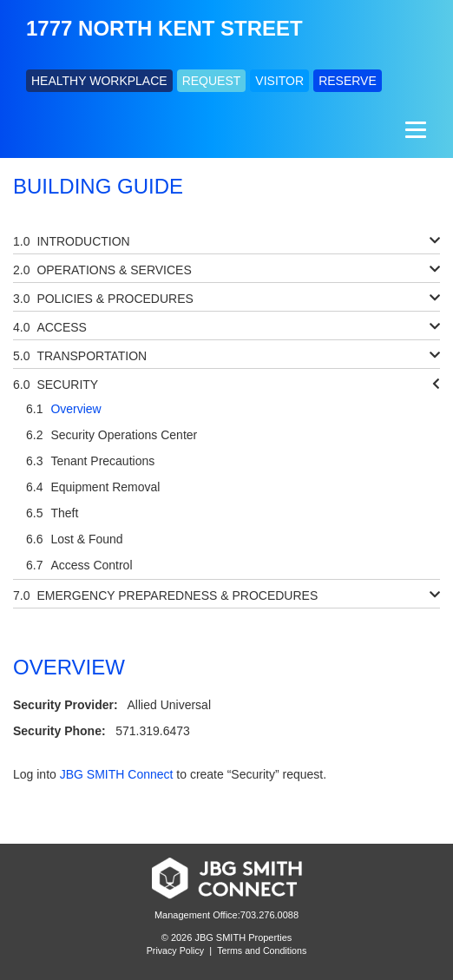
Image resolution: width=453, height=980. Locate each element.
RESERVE (348, 81)
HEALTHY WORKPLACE (99, 81)
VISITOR (279, 81)
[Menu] (414, 129)
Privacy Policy (175, 950)
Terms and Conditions (262, 950)
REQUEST (212, 81)
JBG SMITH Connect (117, 774)
